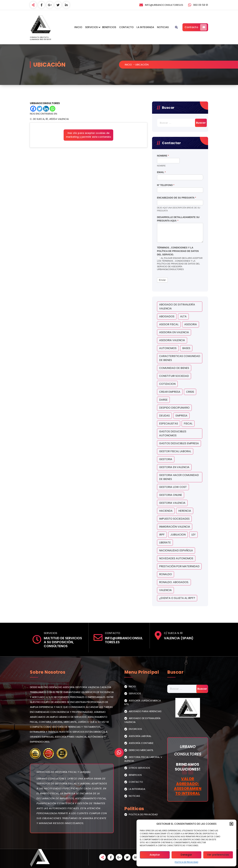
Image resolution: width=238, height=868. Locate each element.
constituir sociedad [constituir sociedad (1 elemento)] (174, 376)
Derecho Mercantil (141, 750)
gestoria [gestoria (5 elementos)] (166, 459)
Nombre (163, 156)
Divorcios (135, 729)
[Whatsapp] (52, 109)
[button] (231, 824)
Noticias (163, 27)
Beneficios (109, 27)
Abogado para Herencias (145, 711)
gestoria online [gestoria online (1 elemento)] (171, 495)
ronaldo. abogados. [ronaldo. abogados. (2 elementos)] (174, 582)
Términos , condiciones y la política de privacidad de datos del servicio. (178, 251)
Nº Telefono (166, 185)
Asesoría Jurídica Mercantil (143, 702)
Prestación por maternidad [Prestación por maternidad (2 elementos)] (179, 566)
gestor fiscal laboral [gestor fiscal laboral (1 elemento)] (175, 451)
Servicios (91, 27)
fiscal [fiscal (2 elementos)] (188, 424)
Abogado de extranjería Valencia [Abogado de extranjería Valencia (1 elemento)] (177, 306)
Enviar (162, 280)
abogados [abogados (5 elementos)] (167, 316)
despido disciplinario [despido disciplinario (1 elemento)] (174, 408)
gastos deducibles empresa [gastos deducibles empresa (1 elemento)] (179, 443)
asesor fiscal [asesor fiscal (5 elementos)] (169, 324)
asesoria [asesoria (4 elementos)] (191, 324)
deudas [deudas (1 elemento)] (164, 416)
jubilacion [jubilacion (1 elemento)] (178, 535)
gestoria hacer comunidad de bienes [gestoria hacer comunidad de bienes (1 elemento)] (179, 477)
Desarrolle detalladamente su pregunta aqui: (178, 219)
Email (161, 172)
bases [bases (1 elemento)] (186, 348)
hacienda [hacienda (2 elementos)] (166, 511)
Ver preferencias (218, 855)
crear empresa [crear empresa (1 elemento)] (170, 392)
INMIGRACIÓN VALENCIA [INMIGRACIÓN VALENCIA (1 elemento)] (175, 527)
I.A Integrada (145, 27)
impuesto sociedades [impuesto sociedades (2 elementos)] (174, 519)
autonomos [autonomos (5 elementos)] (168, 348)
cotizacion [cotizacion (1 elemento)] (167, 384)
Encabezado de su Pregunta (177, 198)
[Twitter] (40, 109)
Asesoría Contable (141, 743)
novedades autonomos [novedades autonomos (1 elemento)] (176, 558)
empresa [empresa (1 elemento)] (181, 416)
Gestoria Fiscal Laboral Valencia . (143, 759)
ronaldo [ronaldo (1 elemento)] (166, 574)
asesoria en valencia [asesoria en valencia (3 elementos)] (174, 332)
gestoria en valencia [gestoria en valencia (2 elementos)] (174, 467)
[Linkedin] (46, 109)
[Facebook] (33, 109)
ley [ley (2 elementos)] (193, 535)
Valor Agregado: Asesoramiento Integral (188, 786)
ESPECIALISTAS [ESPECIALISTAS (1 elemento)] (169, 424)
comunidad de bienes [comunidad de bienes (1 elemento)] (174, 368)
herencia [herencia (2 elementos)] (185, 511)
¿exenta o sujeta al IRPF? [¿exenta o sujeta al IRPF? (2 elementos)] (177, 598)
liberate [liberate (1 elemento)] (165, 542)
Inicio (78, 27)
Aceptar (155, 855)
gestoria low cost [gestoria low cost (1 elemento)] (173, 487)
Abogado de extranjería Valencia (142, 720)
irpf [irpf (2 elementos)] (162, 535)
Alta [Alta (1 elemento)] (183, 316)
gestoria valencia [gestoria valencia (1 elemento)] (172, 503)
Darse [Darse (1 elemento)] (163, 400)
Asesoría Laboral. (140, 736)
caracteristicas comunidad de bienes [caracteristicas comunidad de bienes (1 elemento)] (180, 358)
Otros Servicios (139, 768)
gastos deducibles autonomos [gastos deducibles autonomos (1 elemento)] (173, 433)
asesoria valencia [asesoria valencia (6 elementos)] (172, 340)
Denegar (186, 855)
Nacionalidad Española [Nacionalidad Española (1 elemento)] (176, 550)
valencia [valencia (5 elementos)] (165, 590)
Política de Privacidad (186, 862)
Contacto (126, 27)
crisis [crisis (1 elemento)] (190, 392)
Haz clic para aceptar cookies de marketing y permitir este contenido (89, 135)
